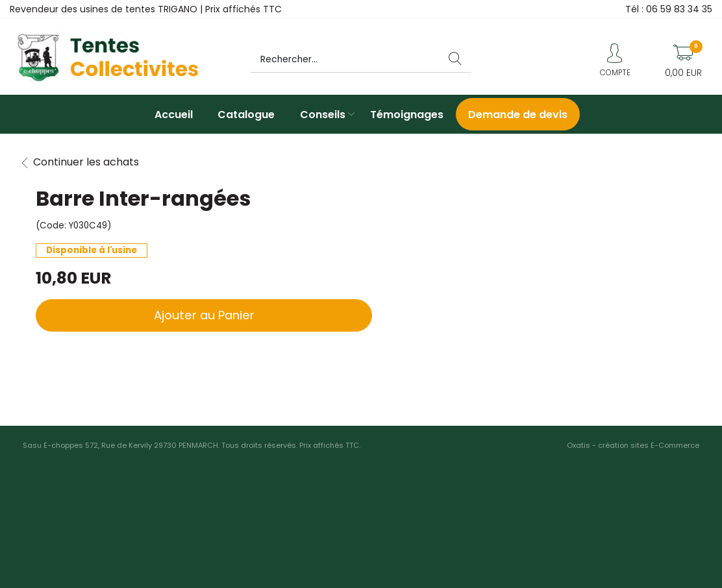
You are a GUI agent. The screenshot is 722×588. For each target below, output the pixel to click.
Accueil (174, 115)
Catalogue (246, 115)
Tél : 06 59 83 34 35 (669, 9)
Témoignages (407, 115)
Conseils (323, 115)
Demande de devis (518, 115)
